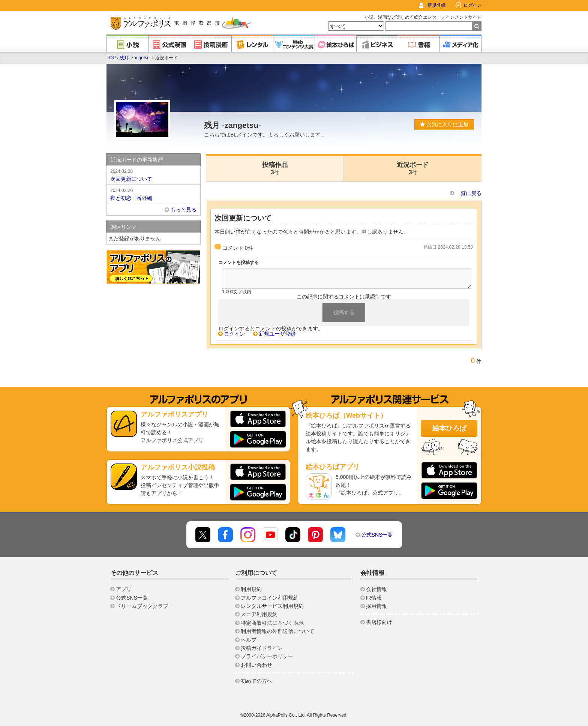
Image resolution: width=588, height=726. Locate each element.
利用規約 (251, 589)
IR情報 (374, 598)
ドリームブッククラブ (142, 606)
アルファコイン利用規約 (270, 598)
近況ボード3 (413, 169)
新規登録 (436, 5)
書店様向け (379, 622)
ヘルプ (249, 640)
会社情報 (376, 589)
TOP (111, 58)
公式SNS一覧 (377, 535)
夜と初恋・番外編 (153, 194)
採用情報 (376, 606)
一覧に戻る (468, 193)
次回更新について (153, 175)
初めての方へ (256, 681)
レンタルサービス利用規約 (272, 606)
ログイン (472, 5)
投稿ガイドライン (262, 648)
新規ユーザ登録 (277, 334)
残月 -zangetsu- (135, 58)
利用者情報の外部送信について (277, 631)
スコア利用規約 (259, 614)
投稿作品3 (275, 169)
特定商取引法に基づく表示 (272, 623)
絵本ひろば (449, 428)
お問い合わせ (256, 665)
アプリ (124, 589)
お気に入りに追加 (444, 124)
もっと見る (183, 210)
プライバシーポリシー (267, 656)
